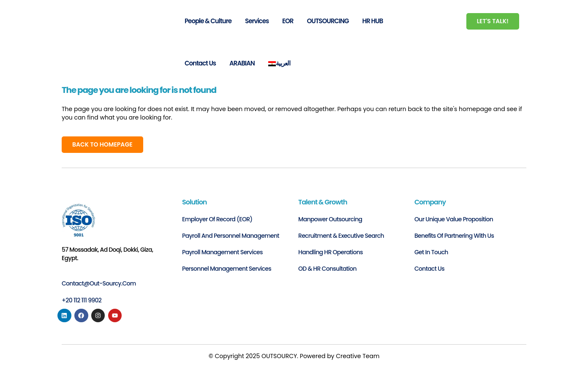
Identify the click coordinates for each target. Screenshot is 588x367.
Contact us (429, 269)
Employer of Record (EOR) (217, 219)
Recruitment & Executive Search (341, 236)
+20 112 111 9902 (82, 300)
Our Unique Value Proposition (454, 219)
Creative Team (358, 356)
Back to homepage (102, 144)
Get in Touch (431, 252)
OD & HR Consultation (327, 269)
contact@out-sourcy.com (99, 283)
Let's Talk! (493, 21)
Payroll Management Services (222, 252)
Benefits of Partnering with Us (454, 236)
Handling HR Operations (331, 252)
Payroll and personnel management (231, 236)
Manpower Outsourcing (330, 219)
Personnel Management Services (227, 269)
